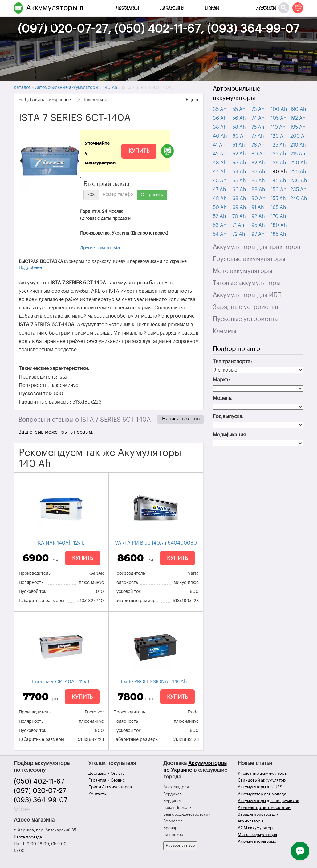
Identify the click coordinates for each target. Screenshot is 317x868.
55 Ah (239, 109)
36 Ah (220, 118)
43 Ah (220, 163)
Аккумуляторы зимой (258, 841)
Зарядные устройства (246, 307)
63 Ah (239, 163)
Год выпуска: (228, 416)
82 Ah (258, 163)
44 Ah (220, 172)
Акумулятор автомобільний (264, 808)
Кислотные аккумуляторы (262, 773)
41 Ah (219, 145)
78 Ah (258, 145)
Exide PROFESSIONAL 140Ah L (156, 682)
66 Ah (239, 190)
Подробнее (30, 268)
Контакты (266, 8)
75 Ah (258, 127)
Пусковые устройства (245, 319)
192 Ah (298, 118)
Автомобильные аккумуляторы (237, 94)
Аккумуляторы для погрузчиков (268, 801)
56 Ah (239, 118)
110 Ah (278, 127)
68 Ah (239, 199)
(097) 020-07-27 (40, 791)
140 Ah (279, 172)
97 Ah (258, 234)
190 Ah (298, 109)
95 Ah (258, 225)
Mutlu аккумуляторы (257, 835)
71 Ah (238, 225)
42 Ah (220, 154)
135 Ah (278, 163)
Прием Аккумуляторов (221, 15)
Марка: (221, 380)
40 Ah (220, 136)
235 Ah (298, 190)
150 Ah (279, 190)
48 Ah (220, 199)
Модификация (229, 435)
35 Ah (220, 109)
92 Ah (258, 216)
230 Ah (299, 181)
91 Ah (258, 207)
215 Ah (298, 154)
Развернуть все (180, 845)
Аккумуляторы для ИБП (247, 295)
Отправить (152, 195)
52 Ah (219, 216)
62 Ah (239, 154)
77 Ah (258, 136)
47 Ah (219, 190)
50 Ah (220, 207)
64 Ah (239, 172)
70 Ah (239, 216)
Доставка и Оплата (127, 15)
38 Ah (220, 127)
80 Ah (258, 154)
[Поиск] (284, 8)
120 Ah (279, 136)
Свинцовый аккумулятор (262, 780)
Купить (139, 151)
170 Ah (278, 216)
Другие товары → (103, 248)
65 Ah (239, 181)
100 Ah (279, 109)
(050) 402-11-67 (39, 782)
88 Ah (258, 190)
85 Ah (258, 181)
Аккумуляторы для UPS (260, 787)
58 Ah (239, 127)
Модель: (223, 398)
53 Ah (220, 225)
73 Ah (258, 109)
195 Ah (298, 127)
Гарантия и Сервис (172, 15)
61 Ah (239, 145)
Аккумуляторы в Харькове (55, 15)
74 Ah (258, 118)
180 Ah (279, 225)
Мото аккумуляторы (243, 271)
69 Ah (239, 207)
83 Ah (258, 172)
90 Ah (258, 199)
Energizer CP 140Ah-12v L (61, 682)
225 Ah (298, 172)
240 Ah (299, 199)
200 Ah (299, 136)
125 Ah (278, 145)
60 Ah (239, 136)
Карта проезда (28, 837)
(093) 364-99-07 (41, 800)
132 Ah (278, 154)
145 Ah (278, 181)
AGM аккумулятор (255, 828)
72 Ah (239, 234)
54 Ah (220, 234)
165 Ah (278, 207)
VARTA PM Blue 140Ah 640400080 (156, 543)
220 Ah (299, 163)
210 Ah (298, 145)
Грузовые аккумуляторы (249, 259)
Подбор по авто (236, 349)
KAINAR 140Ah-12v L (61, 543)
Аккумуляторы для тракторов (257, 247)
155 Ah (278, 199)
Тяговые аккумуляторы (247, 283)
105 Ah (279, 118)
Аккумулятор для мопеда (262, 794)
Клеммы (225, 331)
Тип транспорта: (232, 362)
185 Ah (278, 234)
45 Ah (220, 181)
